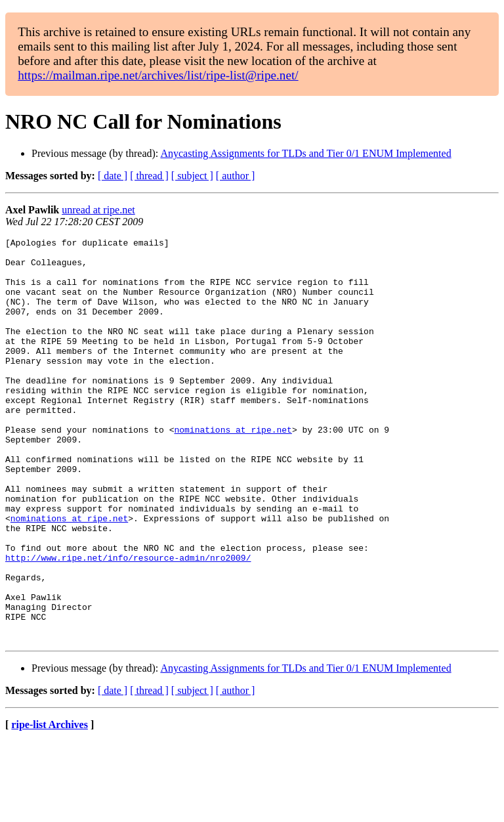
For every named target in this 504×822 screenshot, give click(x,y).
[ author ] (236, 176)
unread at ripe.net (98, 210)
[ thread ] (149, 176)
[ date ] (113, 176)
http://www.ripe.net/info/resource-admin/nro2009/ (128, 622)
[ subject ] (192, 176)
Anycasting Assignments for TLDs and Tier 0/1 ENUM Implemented (305, 153)
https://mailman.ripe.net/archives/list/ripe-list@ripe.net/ (158, 75)
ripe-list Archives (50, 805)
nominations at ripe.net (233, 469)
